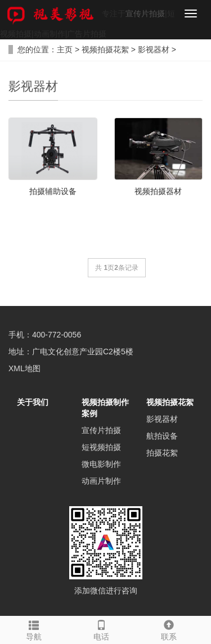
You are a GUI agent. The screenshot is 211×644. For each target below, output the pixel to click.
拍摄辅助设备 (53, 191)
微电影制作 (101, 464)
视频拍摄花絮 (105, 49)
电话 (101, 629)
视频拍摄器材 (158, 191)
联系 (169, 629)
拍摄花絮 (162, 453)
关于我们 (33, 402)
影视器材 (154, 49)
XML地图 (24, 368)
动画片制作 (101, 481)
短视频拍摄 (101, 447)
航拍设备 (162, 436)
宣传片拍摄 (145, 13)
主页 (65, 49)
